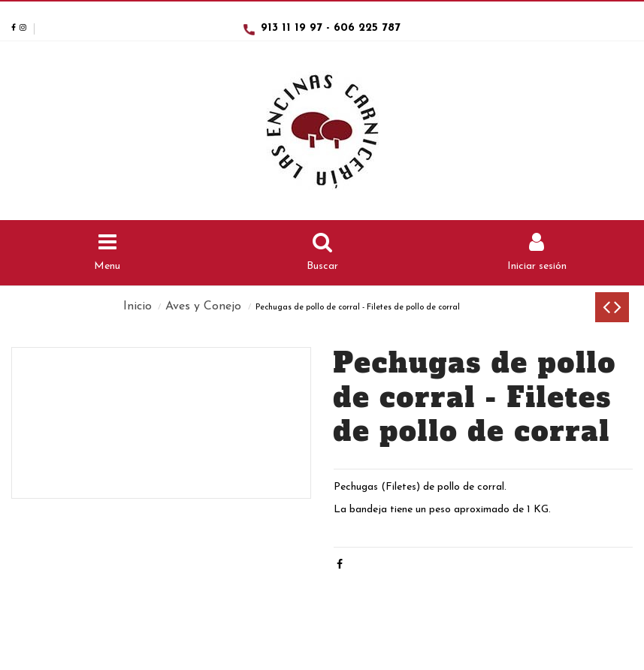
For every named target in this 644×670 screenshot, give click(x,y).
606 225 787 (367, 28)
